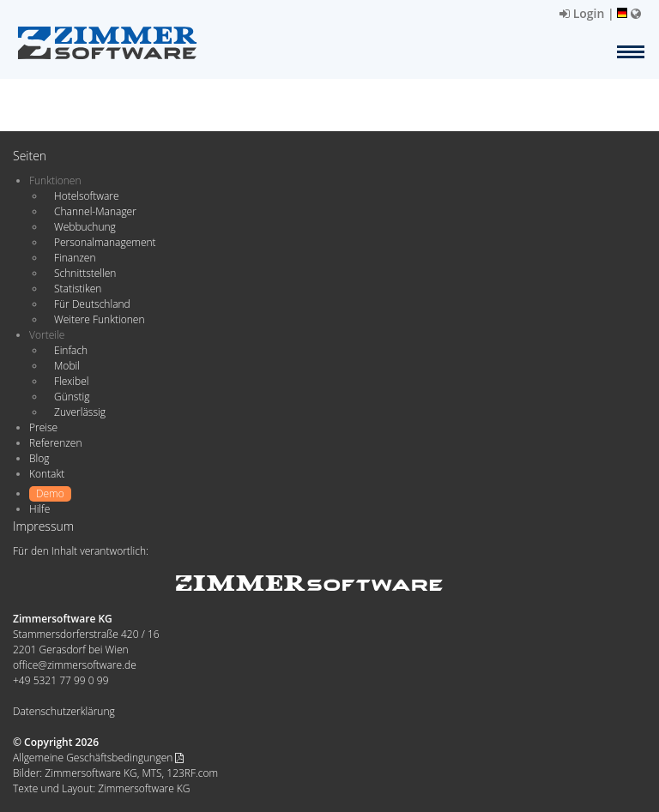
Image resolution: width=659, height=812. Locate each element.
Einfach (71, 350)
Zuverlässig (80, 412)
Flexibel (71, 381)
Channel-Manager (95, 211)
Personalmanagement (105, 242)
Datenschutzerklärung (64, 711)
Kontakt (47, 474)
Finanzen (75, 258)
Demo (50, 493)
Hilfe (39, 509)
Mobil (67, 366)
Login (582, 13)
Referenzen (55, 443)
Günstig (72, 397)
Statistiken (78, 289)
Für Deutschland (92, 304)
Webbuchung (85, 227)
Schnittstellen (85, 273)
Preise (43, 427)
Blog (39, 458)
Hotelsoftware (87, 196)
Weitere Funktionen (100, 319)
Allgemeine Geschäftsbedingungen (98, 758)
